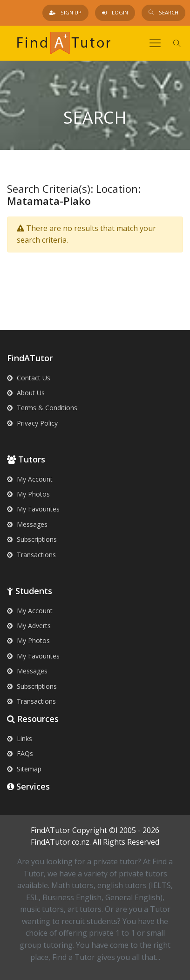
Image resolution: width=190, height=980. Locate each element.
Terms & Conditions (42, 408)
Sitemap (24, 769)
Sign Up (65, 12)
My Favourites (33, 509)
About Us (26, 393)
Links (20, 738)
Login (115, 12)
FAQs (20, 753)
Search (163, 12)
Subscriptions (32, 539)
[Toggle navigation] (155, 43)
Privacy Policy (32, 423)
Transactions (31, 555)
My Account (30, 479)
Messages (27, 524)
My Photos (28, 494)
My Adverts (29, 626)
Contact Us (29, 378)
